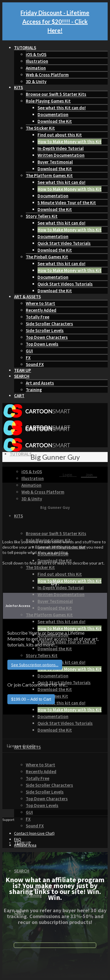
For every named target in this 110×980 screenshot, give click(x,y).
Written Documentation (61, 155)
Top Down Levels (42, 344)
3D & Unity (36, 81)
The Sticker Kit (40, 128)
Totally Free (38, 317)
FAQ (18, 839)
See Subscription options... (35, 665)
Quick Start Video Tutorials (64, 243)
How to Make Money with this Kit (70, 142)
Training (34, 390)
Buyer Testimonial (55, 162)
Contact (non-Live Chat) (34, 833)
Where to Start (40, 303)
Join (89, 475)
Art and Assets (40, 383)
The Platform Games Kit (49, 175)
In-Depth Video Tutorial (61, 148)
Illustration (37, 61)
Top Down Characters (47, 337)
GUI (29, 351)
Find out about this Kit (60, 135)
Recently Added (41, 310)
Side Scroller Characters (49, 324)
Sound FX (35, 364)
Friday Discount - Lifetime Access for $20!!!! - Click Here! (55, 22)
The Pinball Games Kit (47, 257)
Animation (36, 68)
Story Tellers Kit (42, 216)
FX (28, 358)
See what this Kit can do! (62, 108)
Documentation (53, 114)
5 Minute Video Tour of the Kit (67, 203)
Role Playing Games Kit (48, 101)
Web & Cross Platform (47, 75)
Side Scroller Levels (45, 330)
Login (68, 475)
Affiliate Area (25, 845)
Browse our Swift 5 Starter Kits (56, 94)
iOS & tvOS (36, 54)
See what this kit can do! (61, 182)
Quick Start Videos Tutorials (65, 284)
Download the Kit (55, 121)
